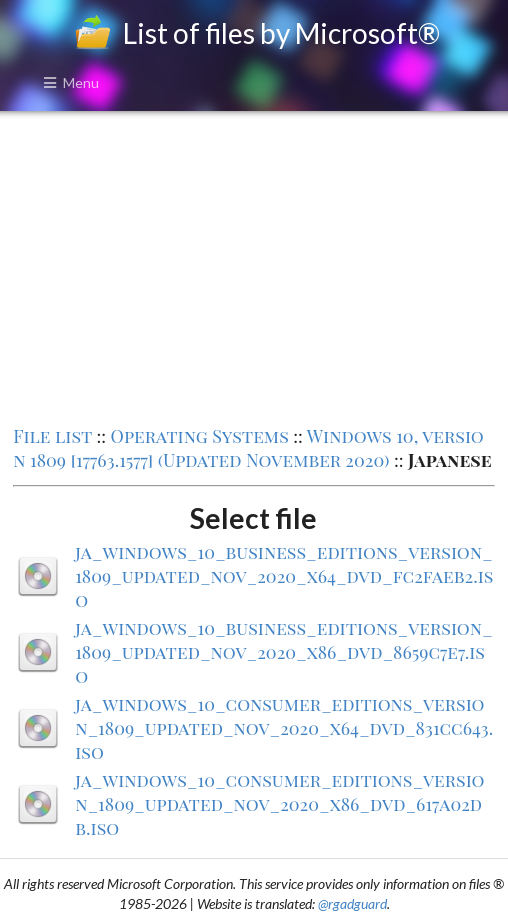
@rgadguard (352, 903)
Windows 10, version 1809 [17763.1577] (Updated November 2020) (248, 448)
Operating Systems (200, 436)
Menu (71, 82)
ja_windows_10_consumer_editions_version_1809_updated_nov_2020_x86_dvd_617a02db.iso (279, 804)
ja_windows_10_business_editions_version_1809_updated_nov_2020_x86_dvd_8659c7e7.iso (283, 652)
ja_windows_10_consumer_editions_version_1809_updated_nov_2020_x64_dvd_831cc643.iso (284, 728)
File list (52, 436)
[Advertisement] (254, 266)
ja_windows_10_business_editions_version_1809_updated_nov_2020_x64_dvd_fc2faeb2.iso (284, 576)
